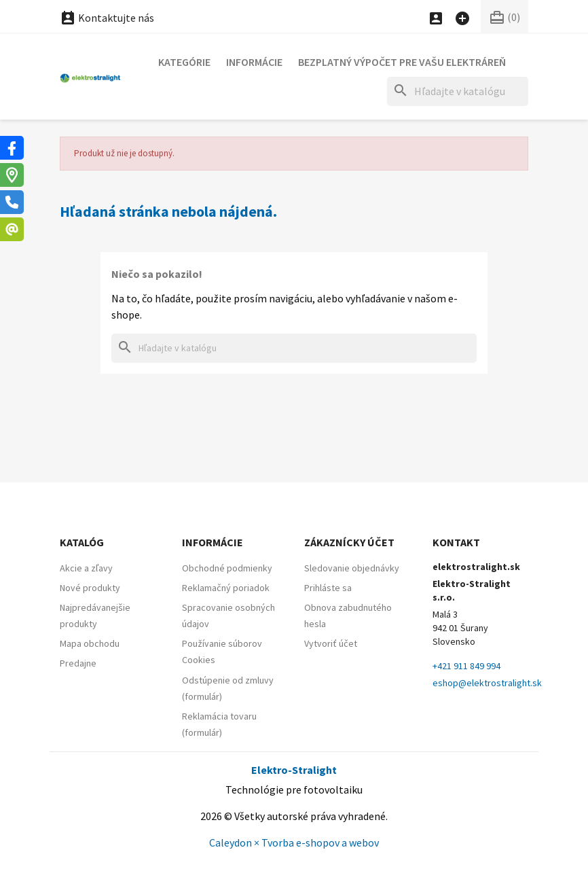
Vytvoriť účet (331, 643)
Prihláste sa (328, 588)
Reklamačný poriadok (226, 588)
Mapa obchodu (90, 643)
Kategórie (184, 62)
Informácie (254, 62)
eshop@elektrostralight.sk (487, 683)
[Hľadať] (458, 91)
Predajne (78, 663)
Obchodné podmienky (227, 568)
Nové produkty (90, 588)
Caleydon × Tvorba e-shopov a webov (294, 842)
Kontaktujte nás (107, 18)
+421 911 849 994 (466, 666)
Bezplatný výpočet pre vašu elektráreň (402, 62)
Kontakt (456, 542)
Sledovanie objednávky (352, 568)
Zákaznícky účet (349, 542)
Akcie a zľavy (86, 568)
